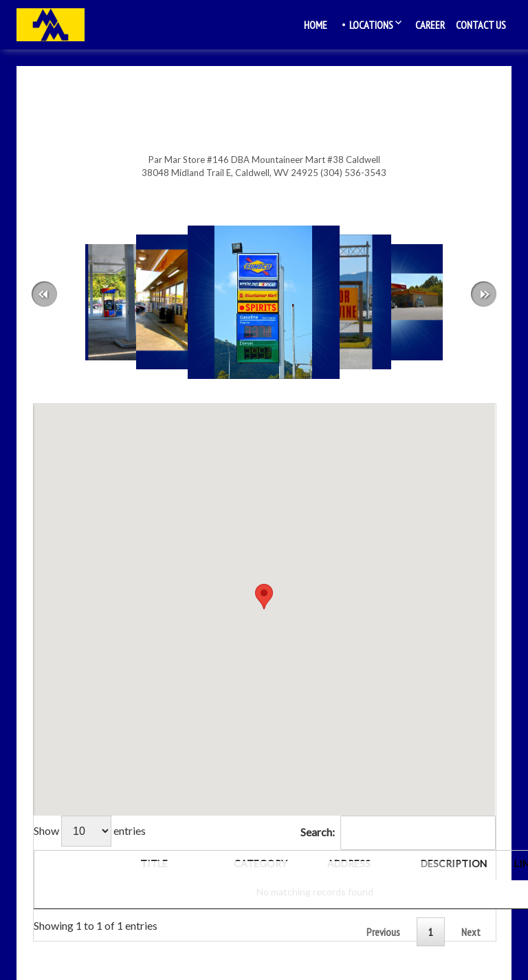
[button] (264, 597)
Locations (371, 25)
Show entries (90, 830)
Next (471, 932)
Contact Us (481, 25)
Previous (383, 932)
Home (316, 25)
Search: (398, 832)
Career (430, 25)
